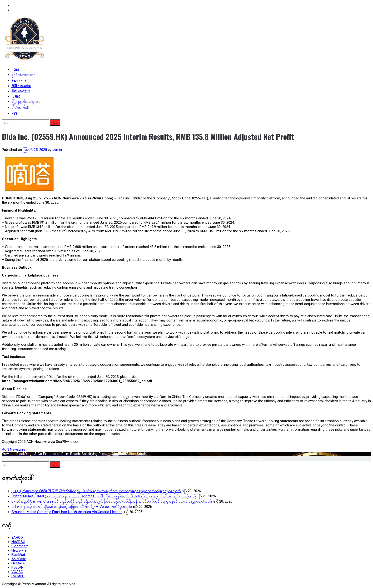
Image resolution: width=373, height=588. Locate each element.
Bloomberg (20, 546)
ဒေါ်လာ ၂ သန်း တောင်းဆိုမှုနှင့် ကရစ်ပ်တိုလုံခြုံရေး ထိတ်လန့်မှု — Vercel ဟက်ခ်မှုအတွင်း (72, 507)
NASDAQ (18, 542)
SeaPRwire (19, 80)
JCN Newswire (21, 91)
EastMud (18, 555)
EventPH (18, 576)
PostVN (17, 568)
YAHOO (17, 538)
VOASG (17, 572)
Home (15, 69)
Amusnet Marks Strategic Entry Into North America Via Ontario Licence (67, 512)
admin (57, 150)
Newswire (19, 550)
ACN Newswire (21, 85)
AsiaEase (19, 559)
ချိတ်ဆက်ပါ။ (20, 107)
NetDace (18, 563)
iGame (16, 96)
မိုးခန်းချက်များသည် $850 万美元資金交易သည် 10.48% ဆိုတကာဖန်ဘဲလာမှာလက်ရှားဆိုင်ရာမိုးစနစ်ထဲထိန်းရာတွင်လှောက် (96, 491)
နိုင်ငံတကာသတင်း (24, 74)
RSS (14, 113)
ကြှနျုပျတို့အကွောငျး (25, 101)
